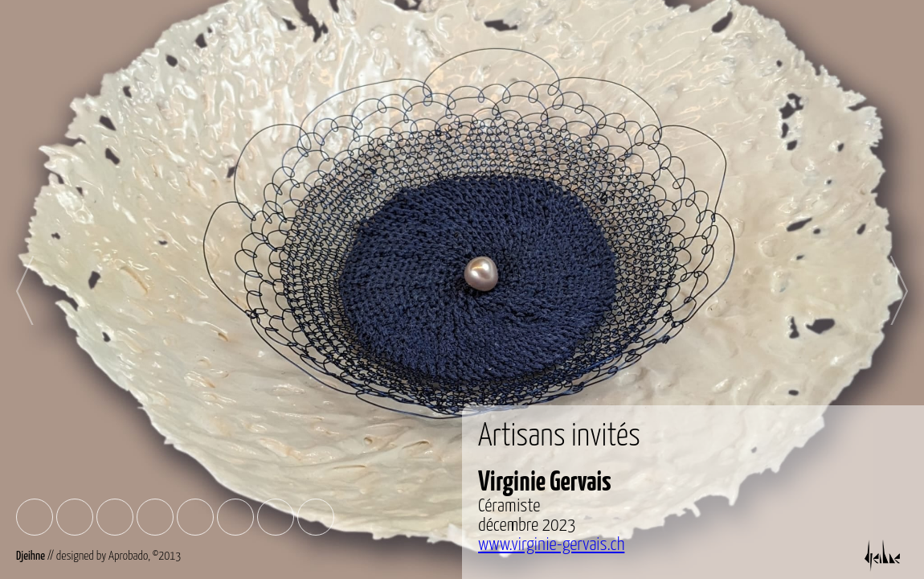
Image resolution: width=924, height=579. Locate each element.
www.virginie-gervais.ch (551, 545)
